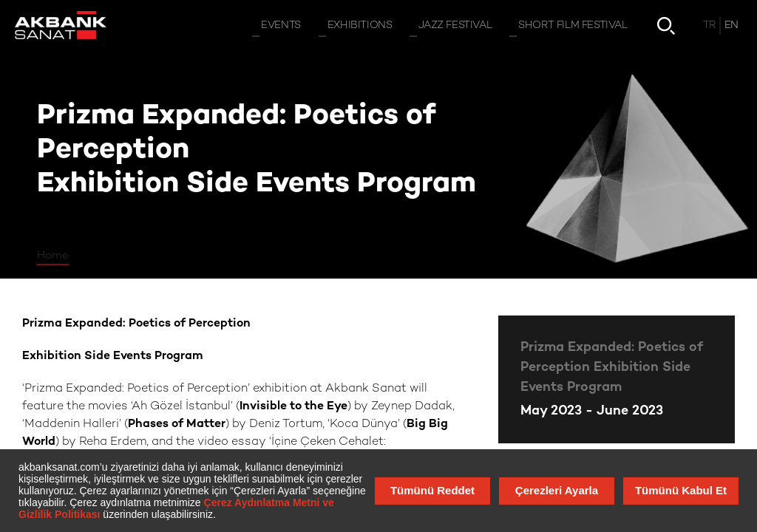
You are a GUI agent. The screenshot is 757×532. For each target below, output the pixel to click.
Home (53, 256)
